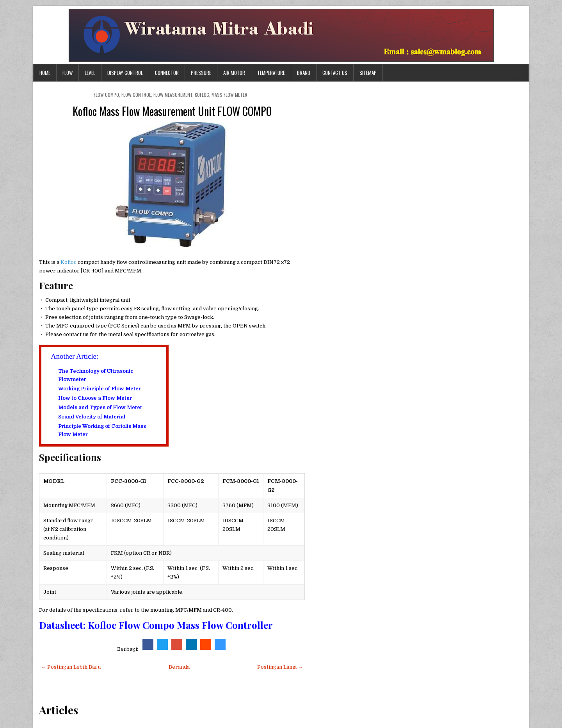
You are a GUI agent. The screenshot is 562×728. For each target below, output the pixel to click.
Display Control (125, 73)
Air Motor (234, 73)
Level (90, 73)
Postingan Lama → (280, 667)
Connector (167, 73)
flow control (136, 95)
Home (45, 73)
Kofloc (69, 262)
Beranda (179, 667)
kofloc (202, 95)
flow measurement (173, 95)
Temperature (271, 73)
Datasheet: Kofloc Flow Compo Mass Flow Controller (156, 625)
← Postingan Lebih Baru (71, 667)
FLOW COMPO (106, 95)
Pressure (201, 73)
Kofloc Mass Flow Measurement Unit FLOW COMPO (172, 111)
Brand (304, 73)
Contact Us (335, 73)
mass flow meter (229, 95)
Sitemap (368, 73)
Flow (68, 73)
